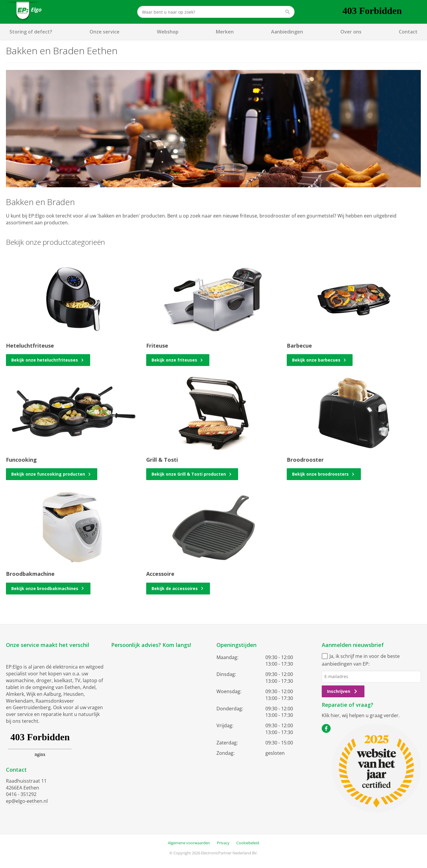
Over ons (351, 32)
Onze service (105, 32)
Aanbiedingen (287, 32)
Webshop (168, 32)
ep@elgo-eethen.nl (27, 801)
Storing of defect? (31, 32)
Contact (408, 32)
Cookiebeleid (248, 843)
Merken (225, 32)
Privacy (223, 843)
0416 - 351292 (21, 794)
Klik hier (331, 715)
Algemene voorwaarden (189, 843)
